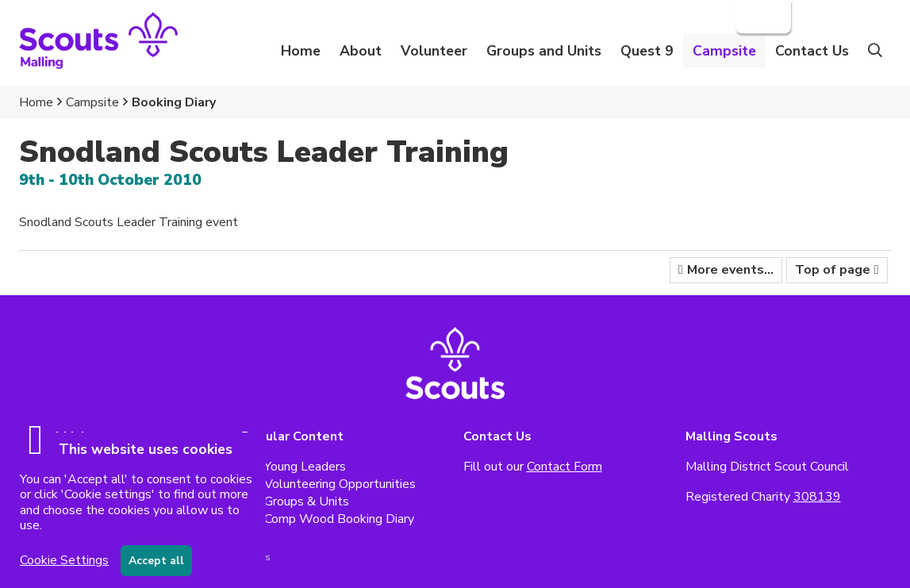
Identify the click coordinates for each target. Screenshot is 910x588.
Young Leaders (305, 467)
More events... (730, 270)
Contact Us (812, 51)
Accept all (156, 561)
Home (301, 51)
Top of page (833, 270)
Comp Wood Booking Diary (339, 519)
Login (762, 17)
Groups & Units (307, 502)
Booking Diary (174, 102)
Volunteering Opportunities (340, 484)
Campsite (92, 102)
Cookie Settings (64, 560)
